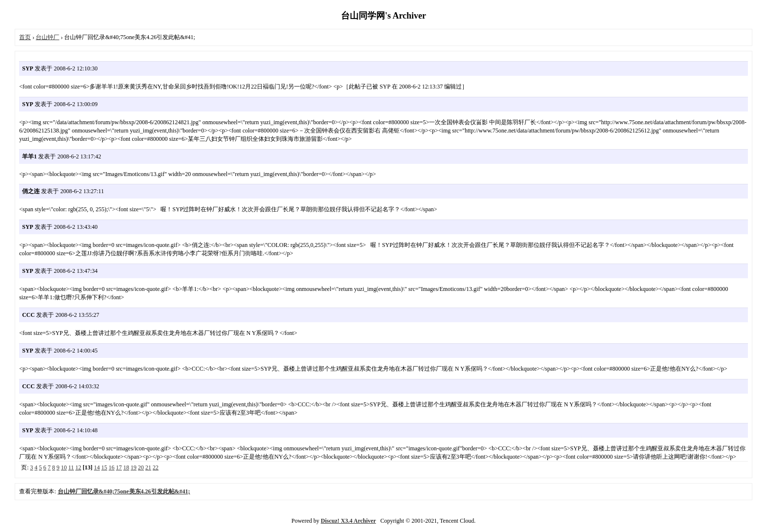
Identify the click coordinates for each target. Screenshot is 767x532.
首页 (25, 37)
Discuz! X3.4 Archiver (349, 521)
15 (104, 467)
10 (64, 467)
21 (148, 467)
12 (78, 467)
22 (156, 467)
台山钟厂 (47, 37)
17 (119, 467)
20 (141, 467)
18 (126, 467)
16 (112, 467)
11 (71, 467)
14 (97, 467)
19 (134, 467)
